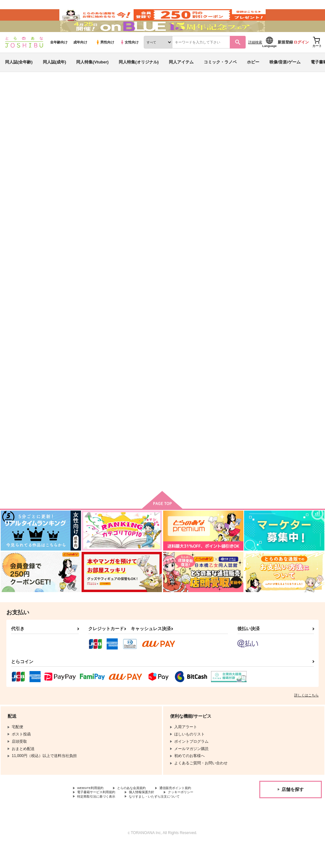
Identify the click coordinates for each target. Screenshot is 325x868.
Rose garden (275, 285)
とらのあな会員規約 (140, 809)
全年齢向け (59, 57)
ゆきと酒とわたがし (218, 285)
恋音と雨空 (204, 135)
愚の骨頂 (145, 439)
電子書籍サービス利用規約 (100, 814)
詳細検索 (255, 57)
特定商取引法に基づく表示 (100, 820)
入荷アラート (225, 122)
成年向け (80, 57)
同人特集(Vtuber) (92, 77)
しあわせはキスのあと (247, 135)
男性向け (105, 57)
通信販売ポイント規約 (190, 809)
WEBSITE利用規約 (93, 809)
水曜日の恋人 (86, 439)
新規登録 (285, 57)
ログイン (301, 57)
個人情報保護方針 (152, 814)
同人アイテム (181, 77)
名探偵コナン (300, 135)
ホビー (253, 77)
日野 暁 (53, 135)
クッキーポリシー (196, 814)
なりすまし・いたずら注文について (167, 820)
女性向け (129, 57)
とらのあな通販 (17, 105)
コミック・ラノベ (220, 77)
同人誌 (42, 105)
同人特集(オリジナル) (139, 77)
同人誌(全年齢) (19, 77)
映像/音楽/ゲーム (285, 77)
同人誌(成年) (55, 77)
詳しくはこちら (306, 716)
